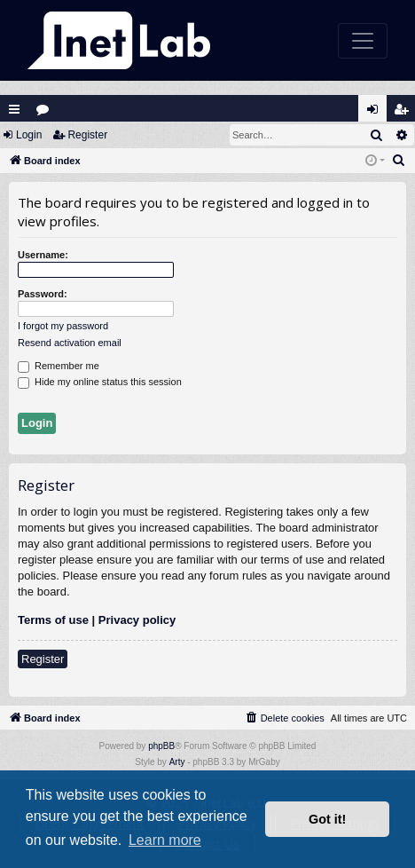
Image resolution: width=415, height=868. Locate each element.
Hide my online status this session (100, 383)
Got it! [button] (327, 819)
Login (29, 135)
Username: (43, 255)
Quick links (14, 109)
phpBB (161, 746)
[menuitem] (399, 161)
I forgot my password (63, 326)
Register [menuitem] (405, 113)
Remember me (59, 367)
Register (87, 135)
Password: (43, 294)
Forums (47, 113)
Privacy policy (137, 620)
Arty (177, 762)
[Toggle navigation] (363, 41)
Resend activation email (70, 343)
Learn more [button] (165, 840)
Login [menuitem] (377, 113)
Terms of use (53, 620)
